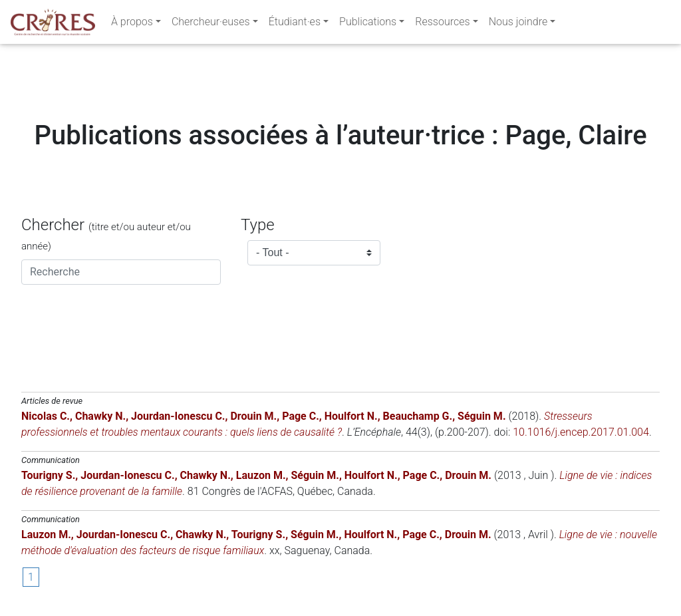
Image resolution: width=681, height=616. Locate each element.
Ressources (442, 24)
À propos (132, 24)
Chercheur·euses (211, 24)
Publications (368, 24)
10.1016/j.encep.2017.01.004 (581, 432)
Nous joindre (518, 24)
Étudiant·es (295, 24)
